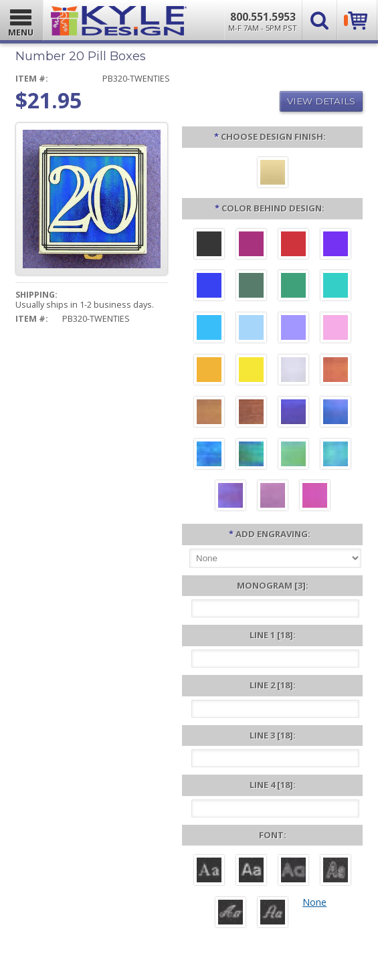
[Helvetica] (251, 872)
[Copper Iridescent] (251, 413)
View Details (321, 101)
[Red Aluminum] (293, 246)
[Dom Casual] (336, 872)
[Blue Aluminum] (209, 287)
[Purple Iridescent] (230, 497)
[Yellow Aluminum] (251, 371)
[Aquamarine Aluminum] (251, 329)
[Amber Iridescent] (209, 413)
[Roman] (209, 872)
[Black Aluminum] (209, 246)
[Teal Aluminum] (336, 287)
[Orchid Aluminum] (293, 329)
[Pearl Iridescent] (293, 371)
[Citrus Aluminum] (209, 371)
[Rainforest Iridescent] (251, 456)
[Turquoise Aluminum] (209, 329)
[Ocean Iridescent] (209, 456)
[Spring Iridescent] (293, 456)
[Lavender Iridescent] (273, 497)
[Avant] (293, 872)
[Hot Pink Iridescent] (315, 497)
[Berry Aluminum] (251, 246)
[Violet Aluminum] (336, 246)
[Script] (230, 914)
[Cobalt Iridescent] (336, 413)
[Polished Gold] (273, 174)
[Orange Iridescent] (336, 371)
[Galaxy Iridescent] (293, 413)
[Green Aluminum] (293, 287)
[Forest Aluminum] (251, 287)
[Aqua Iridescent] (336, 456)
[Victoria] (273, 914)
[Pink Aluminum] (336, 329)
